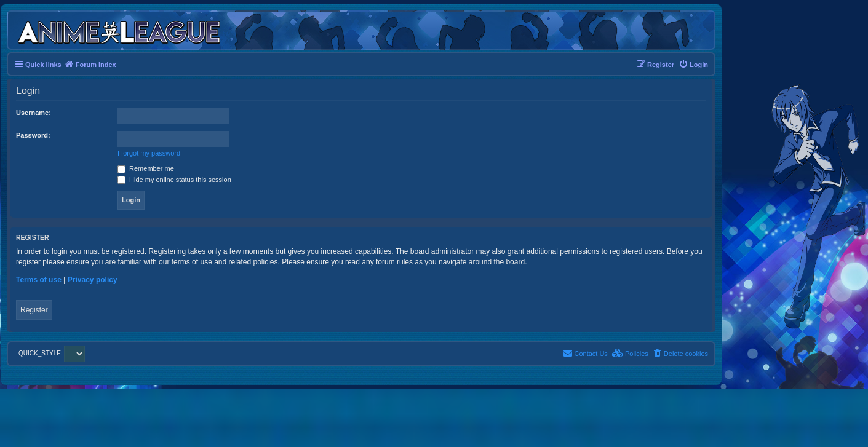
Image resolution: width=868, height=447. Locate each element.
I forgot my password (149, 153)
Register (34, 310)
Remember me (146, 168)
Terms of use (39, 280)
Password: (33, 135)
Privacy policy (93, 280)
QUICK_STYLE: (52, 353)
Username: (34, 113)
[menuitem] (693, 65)
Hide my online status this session (174, 180)
